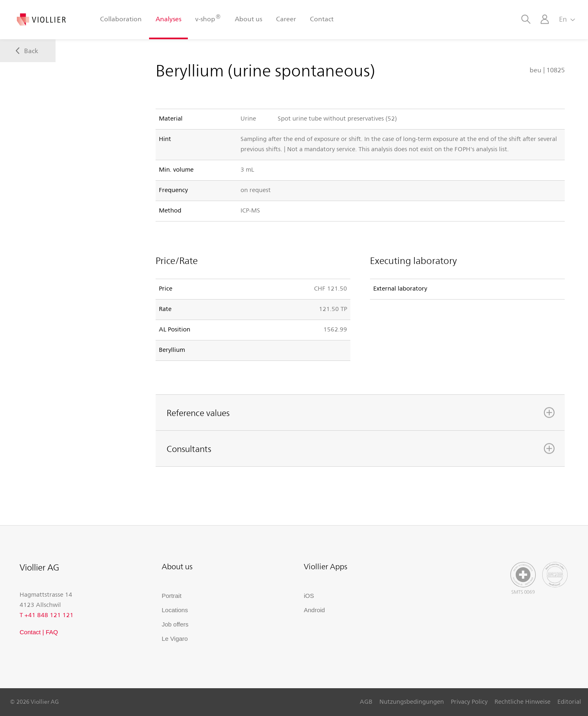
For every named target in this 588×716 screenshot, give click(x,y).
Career (286, 19)
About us (248, 19)
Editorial (569, 701)
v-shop (208, 18)
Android (314, 610)
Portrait (171, 596)
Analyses (168, 19)
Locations (175, 610)
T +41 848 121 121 (47, 615)
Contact (322, 19)
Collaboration (121, 19)
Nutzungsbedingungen (412, 701)
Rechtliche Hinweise (522, 701)
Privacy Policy (469, 701)
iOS (309, 596)
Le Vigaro (175, 639)
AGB (366, 701)
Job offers (175, 624)
